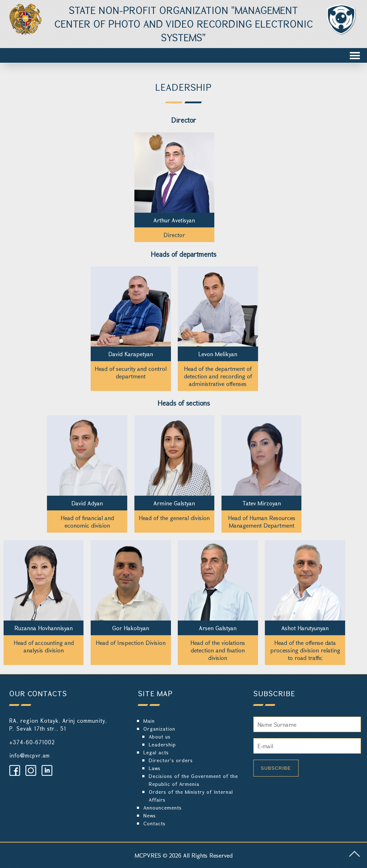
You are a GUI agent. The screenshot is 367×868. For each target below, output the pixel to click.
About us (160, 737)
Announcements (163, 808)
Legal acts (156, 752)
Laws (155, 768)
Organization (159, 729)
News (150, 815)
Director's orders (171, 760)
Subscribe (276, 768)
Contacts (154, 823)
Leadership (162, 744)
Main (149, 721)
